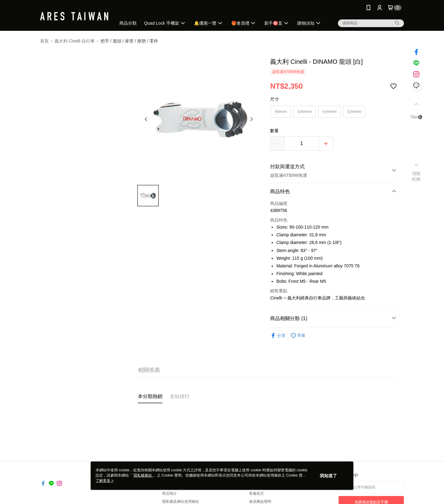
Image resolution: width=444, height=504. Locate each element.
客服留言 (257, 494)
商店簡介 (170, 494)
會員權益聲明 (260, 502)
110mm (329, 112)
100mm (304, 112)
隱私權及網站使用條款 (181, 502)
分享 (278, 336)
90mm (281, 112)
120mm (354, 112)
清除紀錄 (416, 176)
